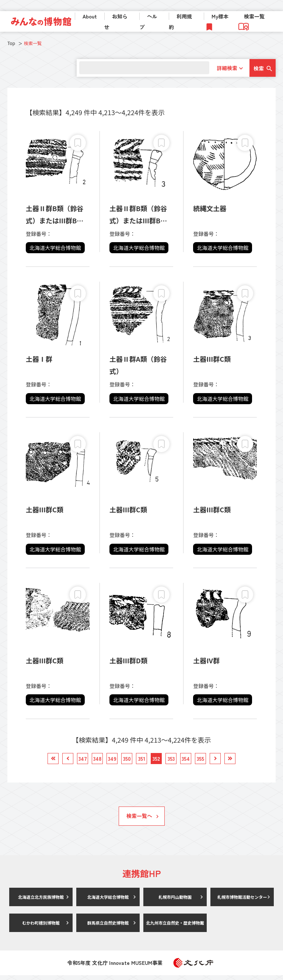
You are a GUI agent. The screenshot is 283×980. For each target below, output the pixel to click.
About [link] (90, 16)
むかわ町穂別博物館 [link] (41, 927)
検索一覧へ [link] (139, 821)
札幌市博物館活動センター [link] (242, 902)
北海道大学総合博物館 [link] (108, 902)
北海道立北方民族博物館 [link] (41, 902)
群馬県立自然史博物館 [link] (108, 927)
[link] (41, 21)
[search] (142, 68)
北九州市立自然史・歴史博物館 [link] (175, 927)
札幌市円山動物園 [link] (175, 902)
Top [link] (11, 43)
